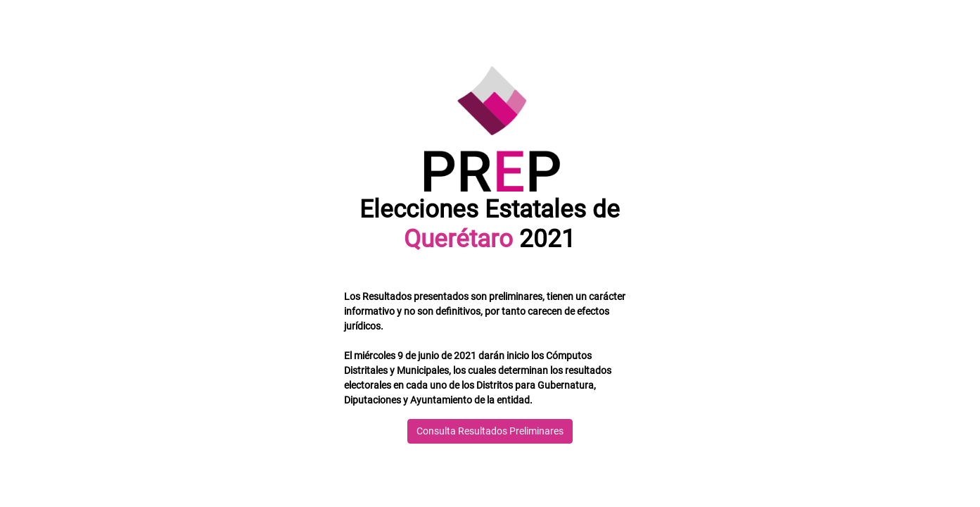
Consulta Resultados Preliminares (490, 431)
